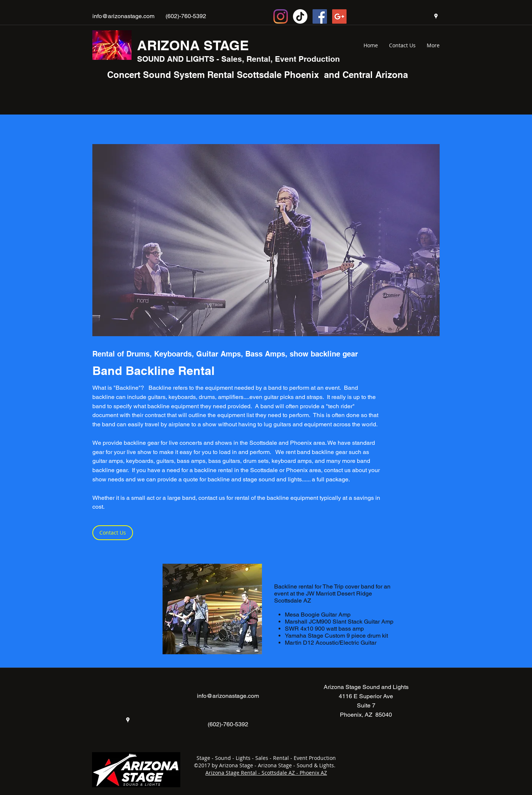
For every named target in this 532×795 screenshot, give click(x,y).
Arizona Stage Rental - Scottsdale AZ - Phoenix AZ (266, 773)
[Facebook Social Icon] (320, 16)
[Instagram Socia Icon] (281, 16)
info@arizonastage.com (123, 16)
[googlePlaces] (436, 16)
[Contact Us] (113, 533)
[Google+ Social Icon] (339, 16)
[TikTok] (300, 16)
